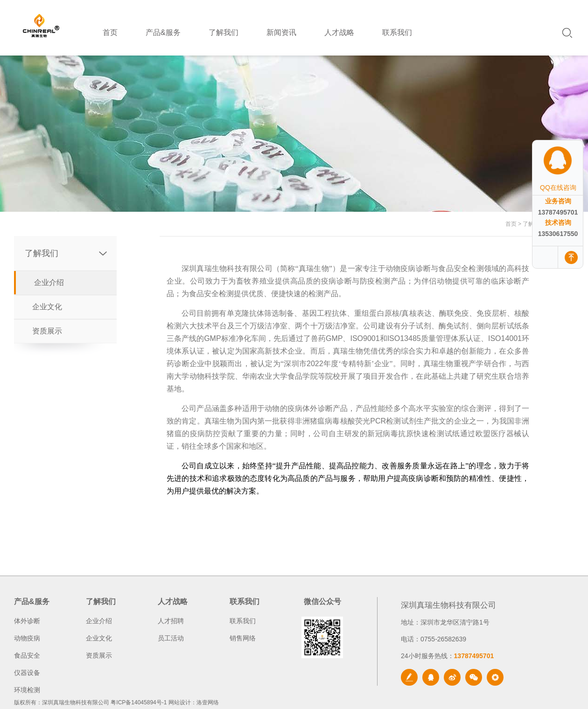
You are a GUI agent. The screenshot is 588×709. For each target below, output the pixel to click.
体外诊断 (27, 621)
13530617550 (558, 234)
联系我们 (243, 621)
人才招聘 (171, 621)
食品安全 (27, 655)
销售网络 (243, 638)
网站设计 (180, 702)
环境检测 (27, 690)
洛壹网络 (208, 702)
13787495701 (558, 212)
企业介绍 (49, 282)
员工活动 (171, 638)
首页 (511, 224)
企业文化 (47, 307)
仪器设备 (27, 673)
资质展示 (47, 331)
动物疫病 (27, 638)
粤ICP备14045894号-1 (139, 702)
